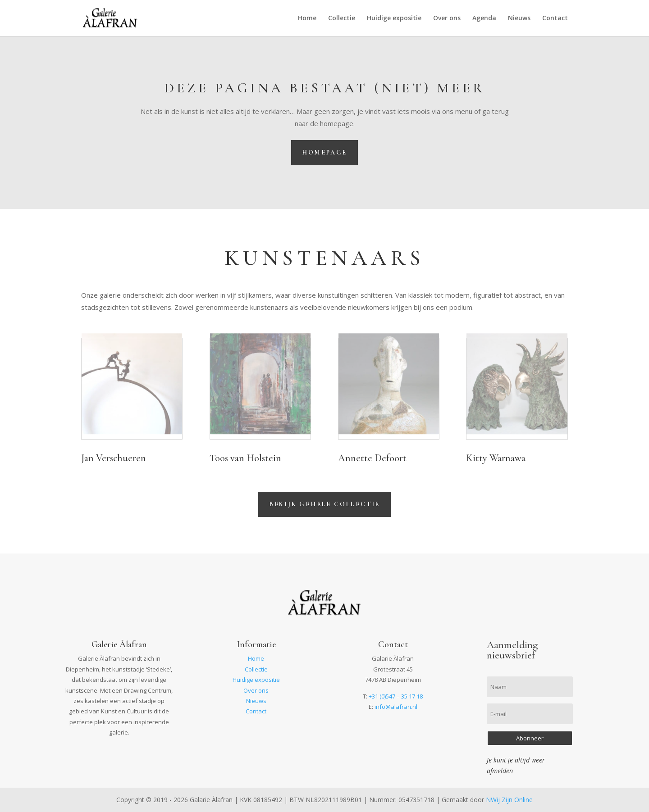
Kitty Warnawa (496, 458)
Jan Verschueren (114, 458)
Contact (555, 18)
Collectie (342, 18)
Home (307, 18)
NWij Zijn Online (509, 800)
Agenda (484, 18)
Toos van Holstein (245, 458)
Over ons (447, 18)
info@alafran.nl (396, 707)
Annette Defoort (372, 458)
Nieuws (519, 18)
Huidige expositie (394, 18)
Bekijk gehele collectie (324, 504)
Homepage (324, 152)
